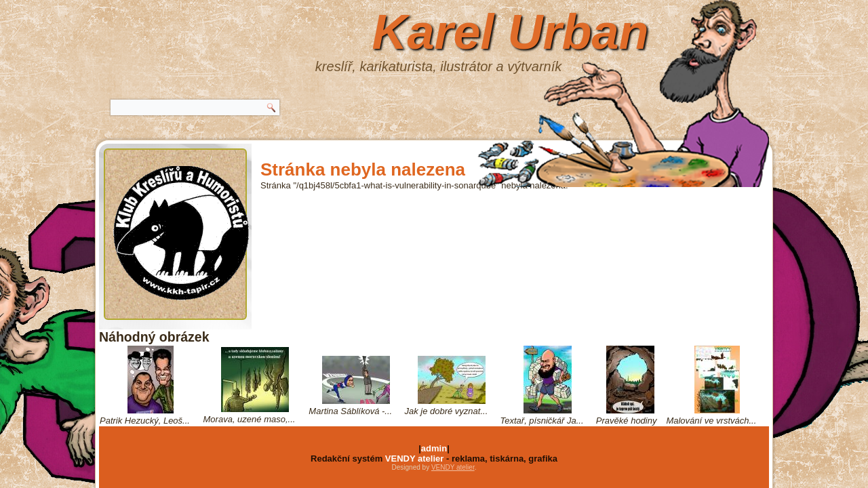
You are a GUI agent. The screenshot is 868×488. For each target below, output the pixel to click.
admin (434, 448)
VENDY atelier (414, 459)
